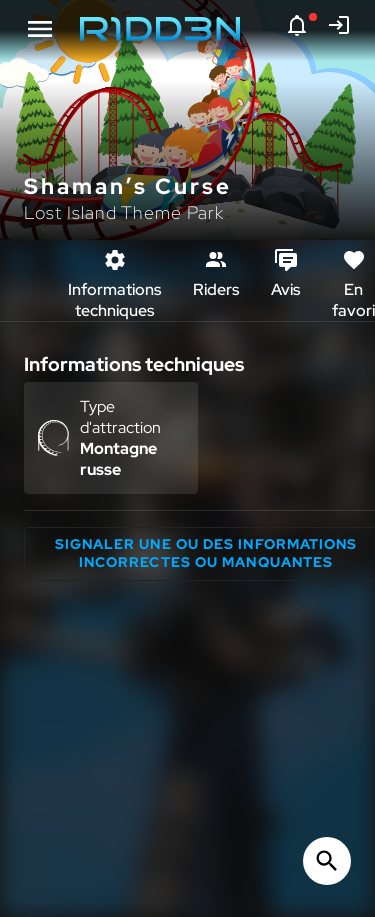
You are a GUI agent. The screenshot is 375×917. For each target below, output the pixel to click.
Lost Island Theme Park (124, 212)
